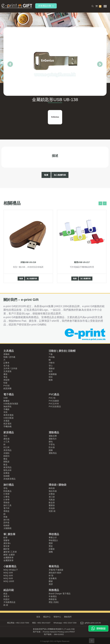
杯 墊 (51, 576)
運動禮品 (54, 432)
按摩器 (6, 473)
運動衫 (52, 368)
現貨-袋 (52, 511)
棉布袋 (52, 488)
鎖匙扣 (6, 456)
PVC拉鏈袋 (54, 401)
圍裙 (51, 581)
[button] (6, 61)
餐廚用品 (54, 566)
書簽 (5, 374)
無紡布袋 (53, 491)
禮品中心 (46, 617)
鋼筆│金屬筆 (9, 555)
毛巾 (5, 436)
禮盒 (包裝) (54, 602)
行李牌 (6, 494)
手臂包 (52, 444)
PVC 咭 (52, 398)
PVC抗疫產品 (55, 406)
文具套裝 (7, 371)
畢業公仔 (53, 538)
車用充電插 (8, 415)
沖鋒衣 (52, 363)
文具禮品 (9, 351)
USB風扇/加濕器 (11, 404)
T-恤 (51, 354)
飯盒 (5, 464)
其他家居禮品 (9, 479)
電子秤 (6, 508)
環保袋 (6, 503)
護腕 (51, 450)
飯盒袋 (52, 503)
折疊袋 (52, 494)
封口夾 (6, 447)
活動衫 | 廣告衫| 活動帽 (62, 351)
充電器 (6, 421)
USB (6, 398)
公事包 (6, 497)
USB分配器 (9, 418)
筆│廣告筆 (9, 534)
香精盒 (6, 511)
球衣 (51, 377)
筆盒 (5, 377)
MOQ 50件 (8, 578)
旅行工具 (7, 505)
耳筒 (5, 412)
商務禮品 (54, 590)
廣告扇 (6, 439)
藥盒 (5, 459)
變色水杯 (7, 470)
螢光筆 (6, 546)
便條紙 (6, 354)
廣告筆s (7, 543)
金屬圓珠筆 (8, 558)
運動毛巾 (53, 439)
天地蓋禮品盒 (9, 602)
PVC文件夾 (54, 404)
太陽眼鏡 (7, 528)
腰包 (51, 442)
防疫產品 (7, 491)
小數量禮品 (10, 566)
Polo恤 (52, 357)
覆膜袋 (52, 505)
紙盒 (5, 594)
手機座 (6, 409)
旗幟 (51, 552)
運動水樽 (53, 436)
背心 (51, 366)
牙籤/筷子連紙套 (56, 570)
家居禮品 (9, 432)
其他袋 (52, 508)
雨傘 (5, 517)
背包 (5, 488)
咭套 (5, 383)
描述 (55, 156)
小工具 (6, 442)
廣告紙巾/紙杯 (55, 573)
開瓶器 (6, 462)
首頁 (37, 617)
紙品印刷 (9, 590)
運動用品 (53, 453)
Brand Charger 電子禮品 (60, 594)
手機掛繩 (7, 426)
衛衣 (51, 371)
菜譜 (51, 584)
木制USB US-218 (28, 262)
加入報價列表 (60, 175)
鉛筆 (5, 538)
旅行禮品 (9, 485)
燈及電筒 (7, 424)
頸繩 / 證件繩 (9, 357)
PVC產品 (54, 394)
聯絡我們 (68, 617)
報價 (46, 175)
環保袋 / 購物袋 (58, 485)
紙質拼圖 (7, 388)
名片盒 (6, 366)
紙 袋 (6, 605)
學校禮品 (54, 534)
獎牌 (51, 543)
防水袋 (52, 447)
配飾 (51, 380)
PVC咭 (7, 386)
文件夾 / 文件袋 (10, 368)
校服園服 (53, 374)
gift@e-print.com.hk (93, 623)
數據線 (6, 401)
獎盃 (51, 546)
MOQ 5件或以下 (11, 570)
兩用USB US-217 (82, 262)
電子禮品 (9, 394)
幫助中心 (57, 617)
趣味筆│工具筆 (10, 552)
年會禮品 (53, 596)
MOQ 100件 (9, 581)
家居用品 (7, 467)
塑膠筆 (6, 540)
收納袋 (6, 525)
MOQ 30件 (8, 576)
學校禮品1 (53, 540)
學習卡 (6, 596)
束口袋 (52, 497)
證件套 (6, 523)
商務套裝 (53, 599)
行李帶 (6, 500)
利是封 (6, 599)
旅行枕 (6, 520)
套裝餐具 (53, 578)
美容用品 (7, 450)
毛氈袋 (52, 500)
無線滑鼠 (7, 406)
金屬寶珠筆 (8, 560)
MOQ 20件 (8, 573)
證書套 (52, 549)
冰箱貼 (6, 453)
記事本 (6, 363)
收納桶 (6, 476)
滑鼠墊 (6, 380)
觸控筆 (6, 549)
